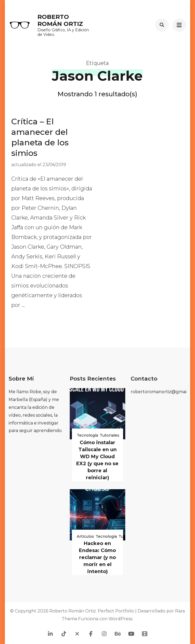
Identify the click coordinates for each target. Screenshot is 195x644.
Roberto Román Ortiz (60, 20)
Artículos (85, 536)
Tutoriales (109, 435)
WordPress (120, 619)
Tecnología (87, 435)
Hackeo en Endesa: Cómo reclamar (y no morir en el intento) (97, 557)
